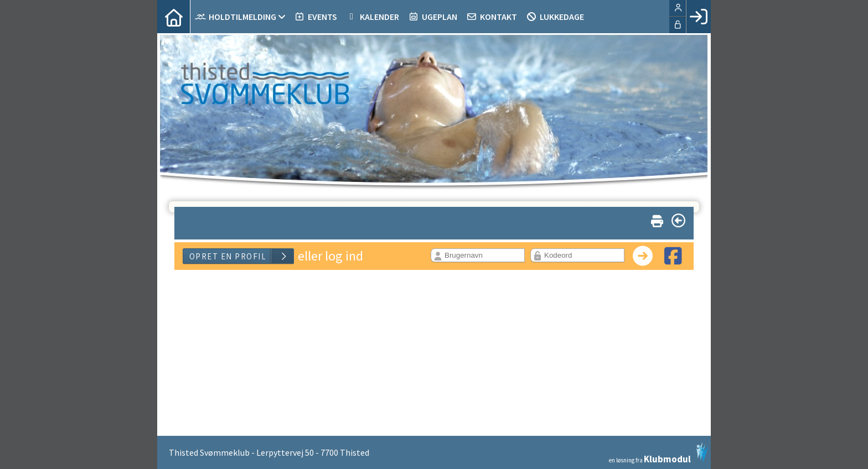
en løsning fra (658, 453)
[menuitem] (174, 17)
